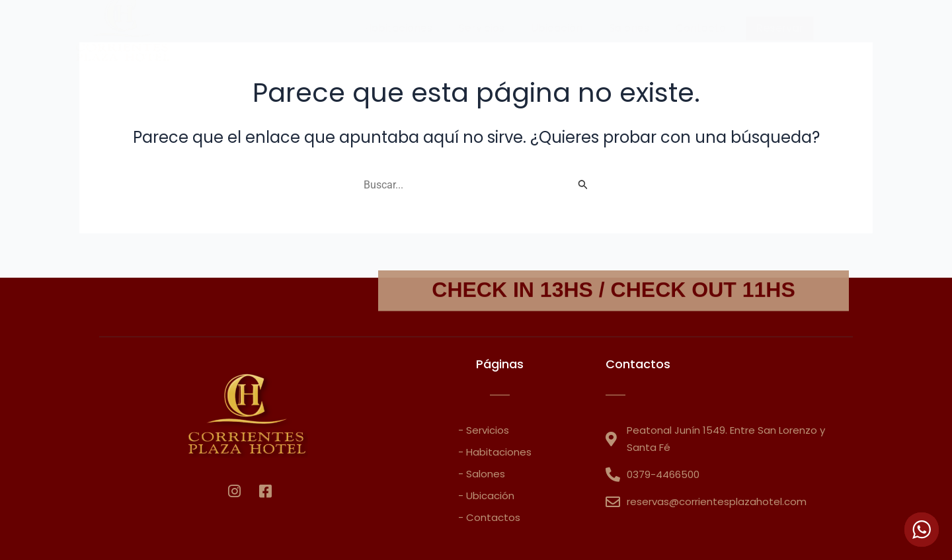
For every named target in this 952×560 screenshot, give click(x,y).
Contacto (701, 28)
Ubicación (557, 28)
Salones (629, 28)
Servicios (482, 28)
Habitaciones (398, 28)
